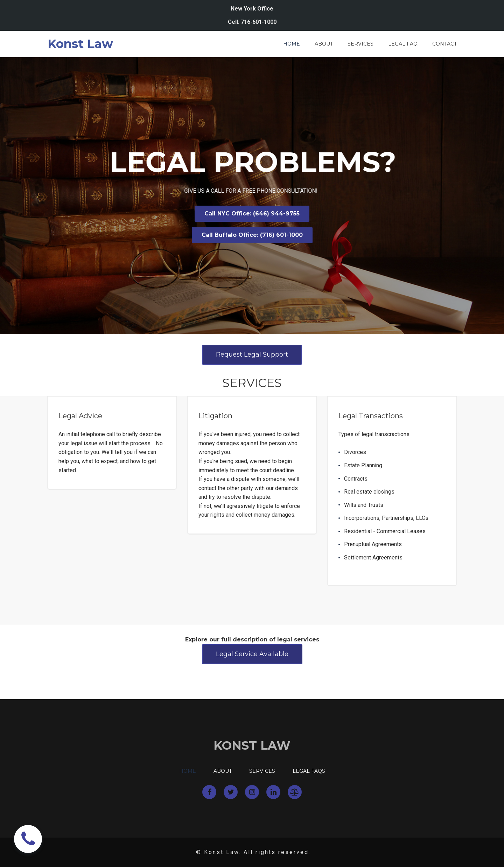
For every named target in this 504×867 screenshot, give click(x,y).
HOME (292, 44)
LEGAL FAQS (309, 771)
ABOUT (324, 44)
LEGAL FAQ (403, 44)
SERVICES (360, 44)
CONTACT (444, 44)
